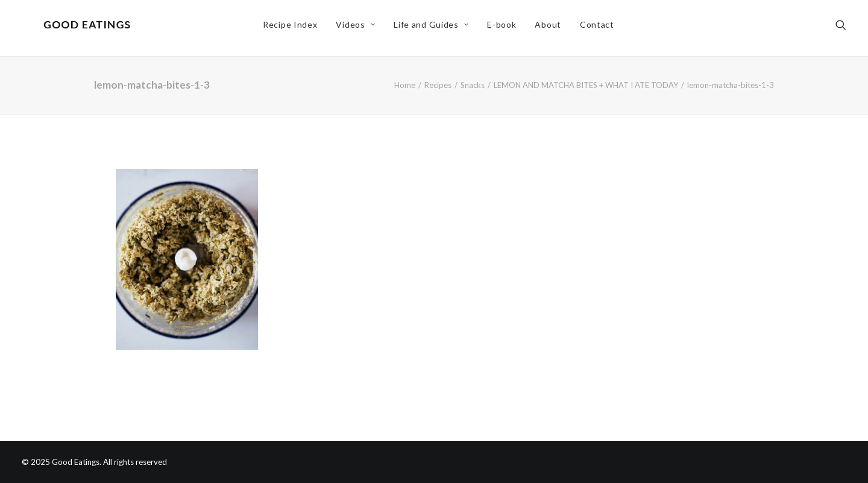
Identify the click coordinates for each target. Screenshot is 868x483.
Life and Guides (435, 28)
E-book (505, 28)
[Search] (841, 28)
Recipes (438, 85)
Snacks (473, 85)
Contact (600, 28)
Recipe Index (293, 28)
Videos (359, 28)
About (552, 28)
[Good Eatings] (90, 28)
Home (405, 85)
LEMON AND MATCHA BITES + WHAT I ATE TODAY (586, 85)
